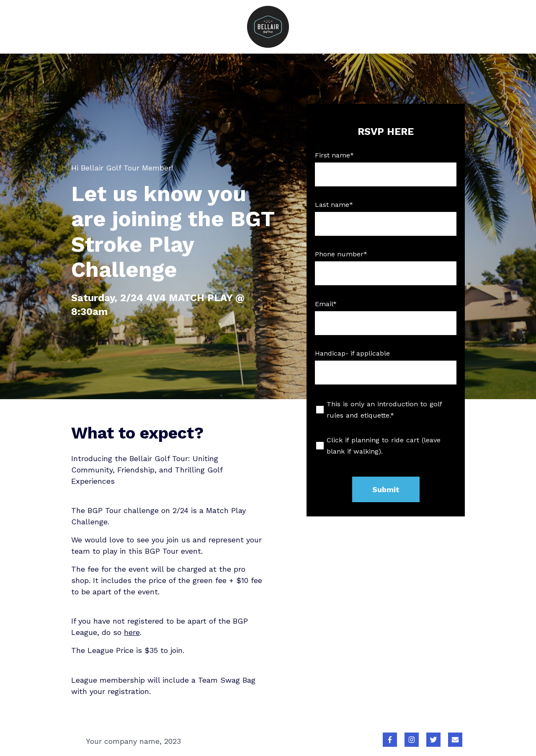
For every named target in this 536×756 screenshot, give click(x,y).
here (132, 632)
